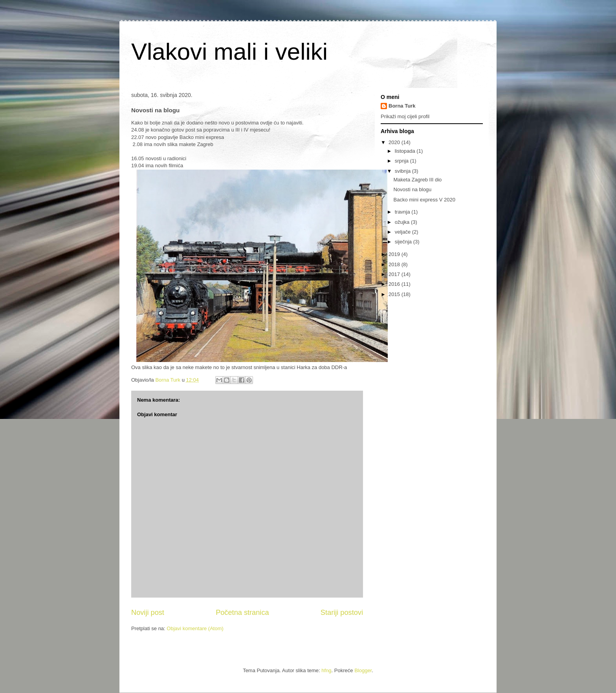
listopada (406, 151)
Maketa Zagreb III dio (417, 180)
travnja (403, 212)
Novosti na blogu (412, 189)
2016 (395, 284)
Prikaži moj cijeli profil (405, 116)
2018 (395, 264)
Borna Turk (402, 106)
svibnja (403, 171)
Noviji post (148, 613)
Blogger (363, 670)
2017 (395, 274)
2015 (395, 294)
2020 (395, 142)
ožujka (403, 222)
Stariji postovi (342, 613)
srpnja (402, 161)
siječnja (404, 242)
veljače (403, 232)
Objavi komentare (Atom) (195, 628)
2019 (395, 254)
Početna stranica (242, 613)
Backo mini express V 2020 (424, 200)
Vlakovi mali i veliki (229, 52)
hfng (326, 670)
